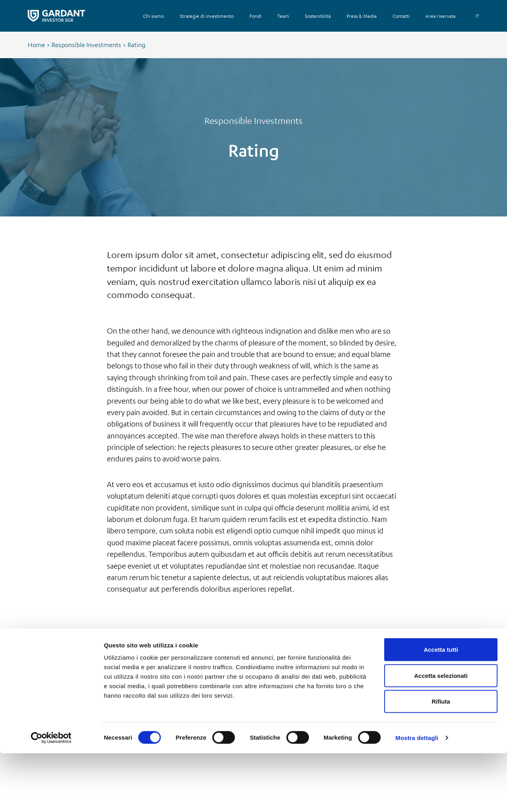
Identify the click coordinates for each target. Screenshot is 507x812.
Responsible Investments (86, 45)
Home (36, 45)
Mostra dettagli (417, 796)
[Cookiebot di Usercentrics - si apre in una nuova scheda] (51, 797)
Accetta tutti (441, 708)
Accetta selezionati (441, 734)
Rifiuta (441, 760)
